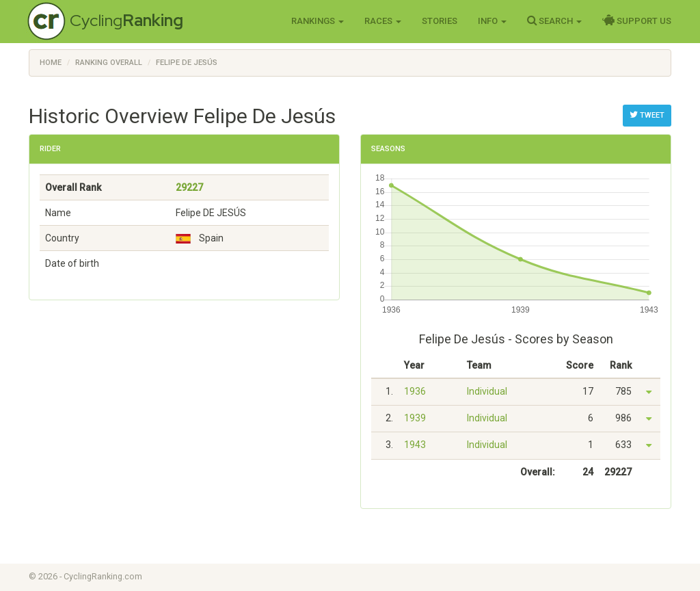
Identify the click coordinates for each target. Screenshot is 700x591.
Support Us (637, 21)
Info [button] (492, 21)
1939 (415, 418)
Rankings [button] (318, 21)
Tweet (647, 115)
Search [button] (554, 21)
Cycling (126, 20)
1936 (415, 391)
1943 (415, 445)
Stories (440, 21)
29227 (189, 187)
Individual (487, 391)
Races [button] (383, 21)
